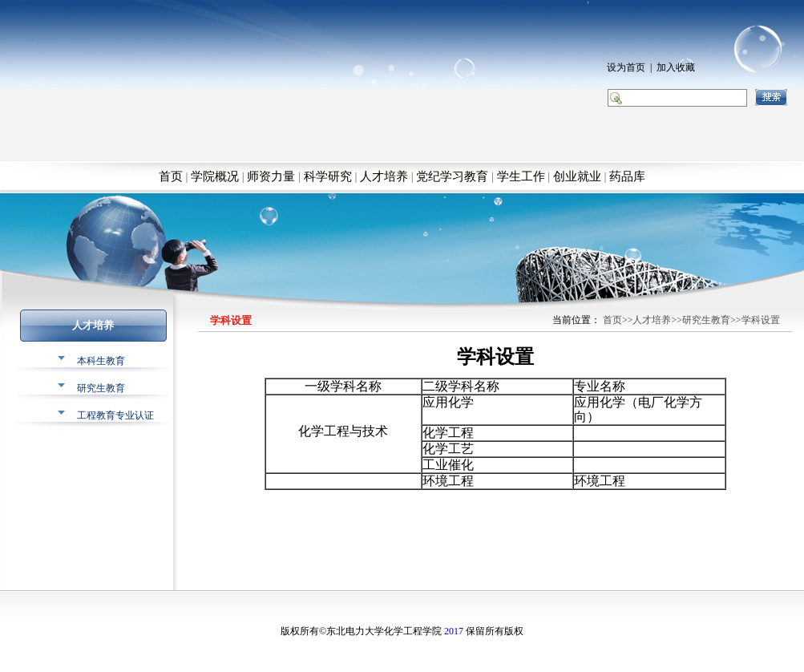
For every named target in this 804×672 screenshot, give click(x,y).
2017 (454, 631)
